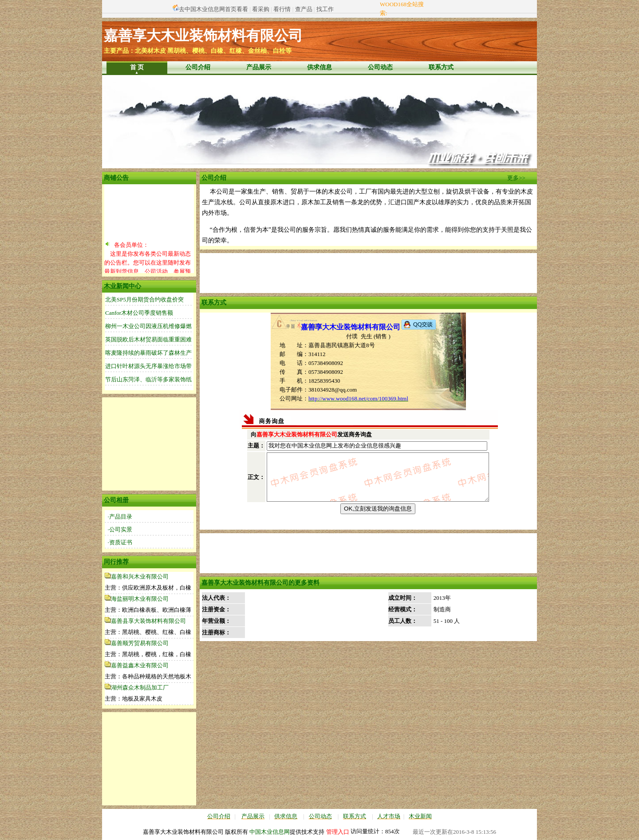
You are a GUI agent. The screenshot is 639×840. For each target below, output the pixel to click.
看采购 (261, 9)
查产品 (304, 9)
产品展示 (259, 67)
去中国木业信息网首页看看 (213, 9)
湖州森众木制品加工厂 (140, 687)
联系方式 (441, 67)
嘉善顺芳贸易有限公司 (140, 643)
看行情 (282, 9)
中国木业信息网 (270, 832)
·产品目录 (120, 517)
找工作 (325, 9)
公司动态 (380, 67)
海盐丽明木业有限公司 (140, 599)
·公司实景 (120, 529)
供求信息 (319, 67)
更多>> (516, 178)
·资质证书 (120, 542)
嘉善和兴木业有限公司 (140, 577)
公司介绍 (198, 67)
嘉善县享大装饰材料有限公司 (148, 621)
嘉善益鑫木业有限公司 (140, 665)
